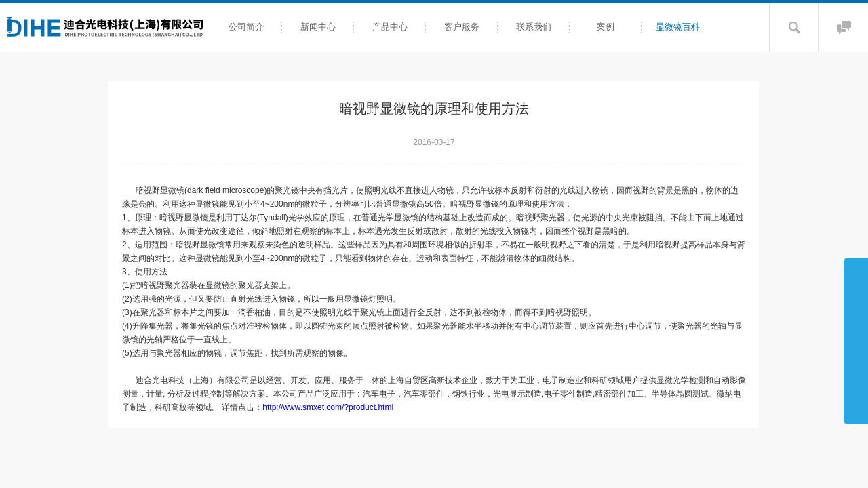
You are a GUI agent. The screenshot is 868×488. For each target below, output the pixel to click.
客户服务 (462, 27)
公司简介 (246, 27)
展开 (856, 340)
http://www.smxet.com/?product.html (328, 407)
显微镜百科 (678, 27)
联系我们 (534, 27)
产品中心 (390, 27)
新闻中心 (318, 27)
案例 (606, 27)
